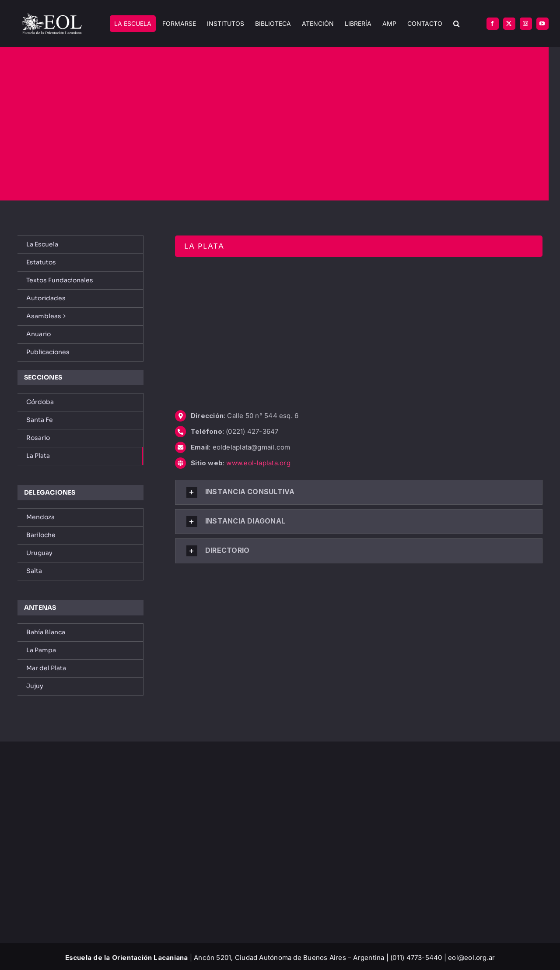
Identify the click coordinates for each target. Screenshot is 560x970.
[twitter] (509, 24)
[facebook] (493, 24)
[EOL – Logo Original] (52, 16)
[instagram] (526, 24)
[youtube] (542, 24)
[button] (457, 24)
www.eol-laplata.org (258, 463)
